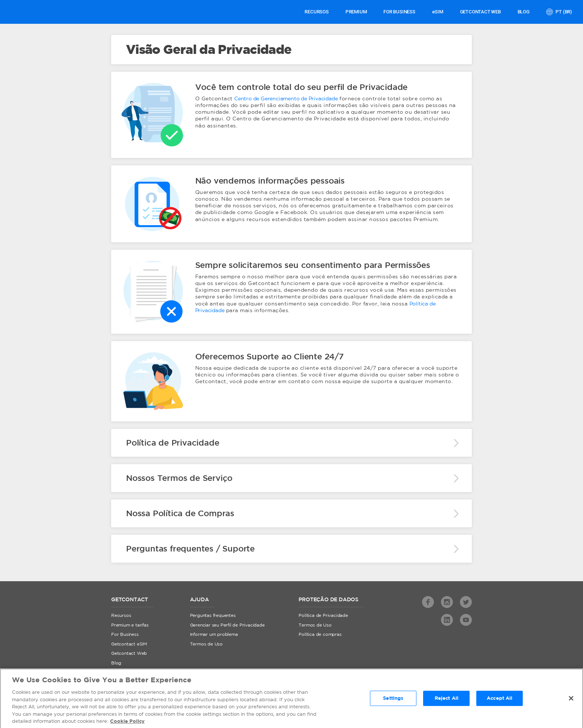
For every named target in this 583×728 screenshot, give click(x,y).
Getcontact (33, 12)
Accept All (500, 700)
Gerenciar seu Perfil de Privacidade (227, 625)
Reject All (447, 700)
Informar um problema (214, 635)
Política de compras (320, 635)
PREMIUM (356, 12)
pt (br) (563, 12)
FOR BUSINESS (399, 12)
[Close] (571, 700)
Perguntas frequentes (213, 616)
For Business (125, 635)
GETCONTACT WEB (480, 12)
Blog (524, 12)
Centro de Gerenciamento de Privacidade (286, 99)
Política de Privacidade (323, 616)
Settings (393, 700)
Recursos (316, 12)
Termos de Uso (206, 644)
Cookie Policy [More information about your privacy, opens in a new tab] (127, 724)
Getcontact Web (129, 653)
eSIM (438, 12)
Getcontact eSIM (129, 644)
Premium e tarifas (130, 625)
